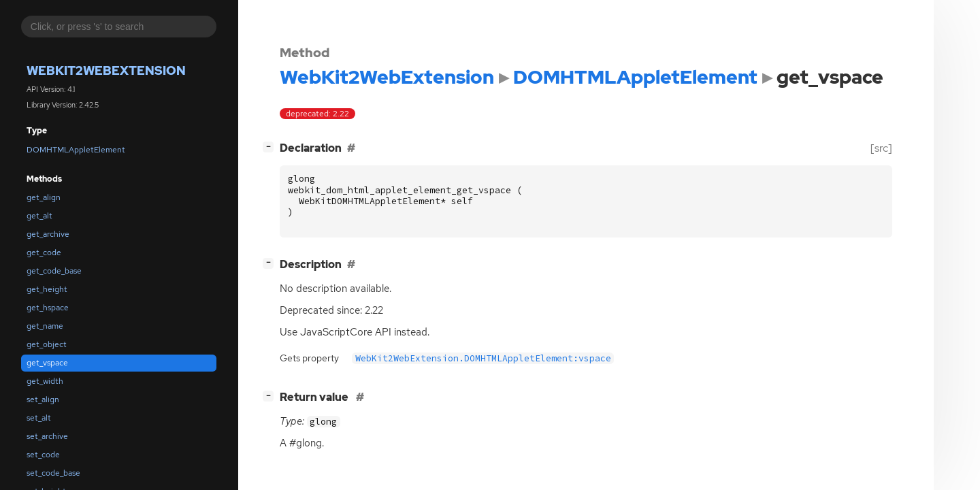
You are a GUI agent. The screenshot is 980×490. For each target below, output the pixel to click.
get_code (44, 252)
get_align (44, 197)
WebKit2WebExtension (106, 70)
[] (271, 147)
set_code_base (53, 473)
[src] (881, 148)
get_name (45, 326)
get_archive (48, 234)
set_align (43, 399)
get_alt (39, 216)
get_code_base (54, 271)
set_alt (39, 418)
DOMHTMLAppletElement (76, 150)
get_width (45, 381)
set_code (43, 455)
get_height (47, 289)
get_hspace (48, 308)
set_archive (47, 436)
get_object (47, 344)
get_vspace (47, 363)
